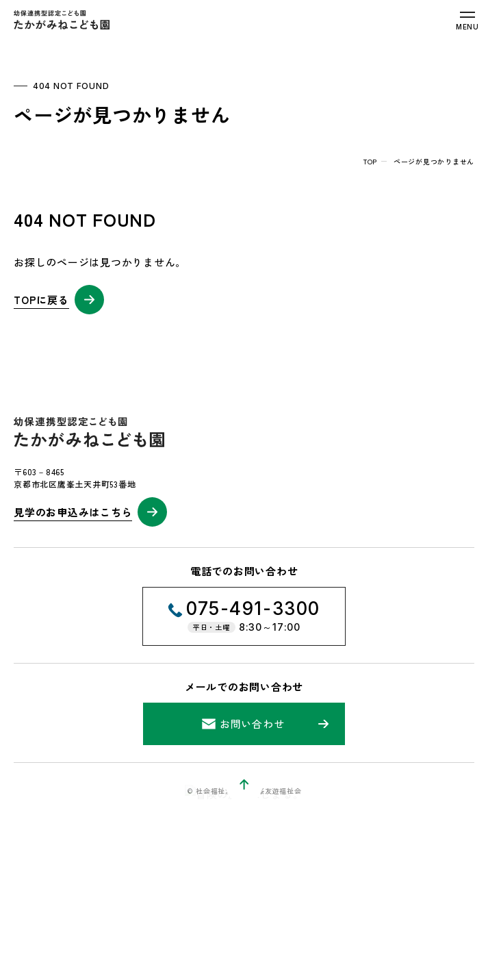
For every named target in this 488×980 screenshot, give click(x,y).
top (370, 161)
